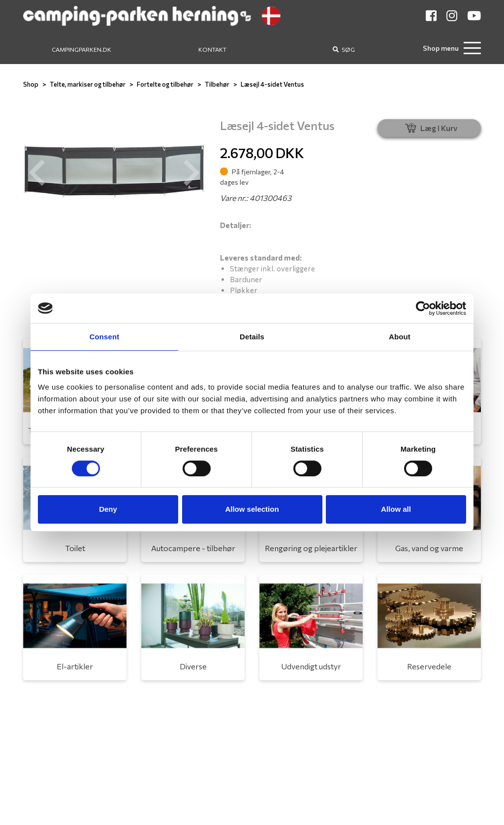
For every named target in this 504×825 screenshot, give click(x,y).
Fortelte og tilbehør (165, 84)
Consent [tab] (105, 337)
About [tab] (400, 337)
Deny (108, 509)
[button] (37, 173)
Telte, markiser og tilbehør (88, 84)
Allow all (396, 509)
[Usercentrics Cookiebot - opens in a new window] (423, 308)
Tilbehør (217, 84)
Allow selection (252, 509)
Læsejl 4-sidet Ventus (272, 84)
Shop (31, 84)
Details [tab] (252, 337)
